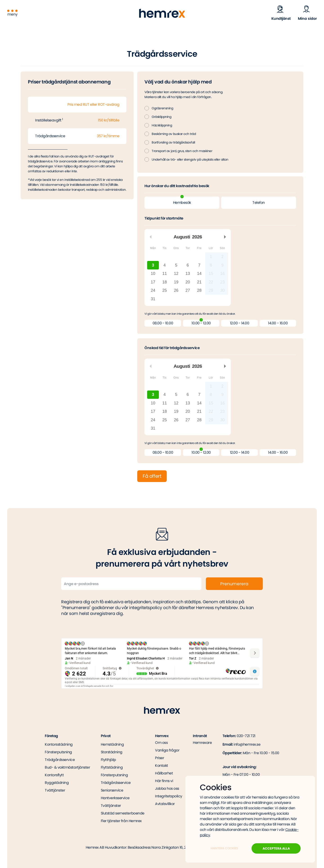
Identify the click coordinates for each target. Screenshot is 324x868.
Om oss (161, 743)
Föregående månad (151, 237)
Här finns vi (164, 781)
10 (153, 274)
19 (176, 282)
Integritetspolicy (169, 796)
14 (199, 274)
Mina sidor (307, 19)
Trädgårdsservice (60, 760)
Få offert (152, 476)
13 (188, 274)
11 (165, 274)
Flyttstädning (112, 767)
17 (153, 282)
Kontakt (162, 766)
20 (188, 282)
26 (176, 290)
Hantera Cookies (224, 848)
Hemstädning (112, 744)
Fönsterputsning (58, 752)
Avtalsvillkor (165, 804)
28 (199, 290)
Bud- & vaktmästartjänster (67, 767)
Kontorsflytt (54, 775)
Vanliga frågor (167, 750)
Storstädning (112, 752)
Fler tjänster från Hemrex (121, 821)
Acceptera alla (276, 848)
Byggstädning (57, 783)
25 (165, 290)
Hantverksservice (115, 798)
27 (188, 290)
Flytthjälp (108, 760)
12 (176, 274)
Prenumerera (234, 584)
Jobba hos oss (167, 789)
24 (153, 290)
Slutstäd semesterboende (123, 813)
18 (165, 282)
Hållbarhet (164, 773)
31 (153, 299)
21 (199, 282)
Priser (160, 758)
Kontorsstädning (59, 744)
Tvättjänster (55, 790)
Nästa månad (225, 237)
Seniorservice (112, 790)
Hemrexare (202, 743)
